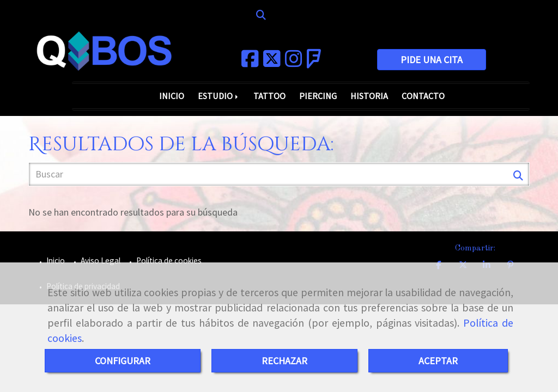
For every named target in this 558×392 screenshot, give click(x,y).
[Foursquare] (314, 62)
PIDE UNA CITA (432, 60)
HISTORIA (369, 96)
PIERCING (318, 96)
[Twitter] (272, 62)
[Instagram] (294, 62)
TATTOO (269, 96)
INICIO (172, 96)
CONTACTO (423, 96)
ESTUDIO (219, 96)
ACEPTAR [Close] (438, 361)
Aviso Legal (100, 261)
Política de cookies (168, 261)
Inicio (55, 261)
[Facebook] (250, 62)
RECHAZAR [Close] (284, 361)
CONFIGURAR (123, 361)
